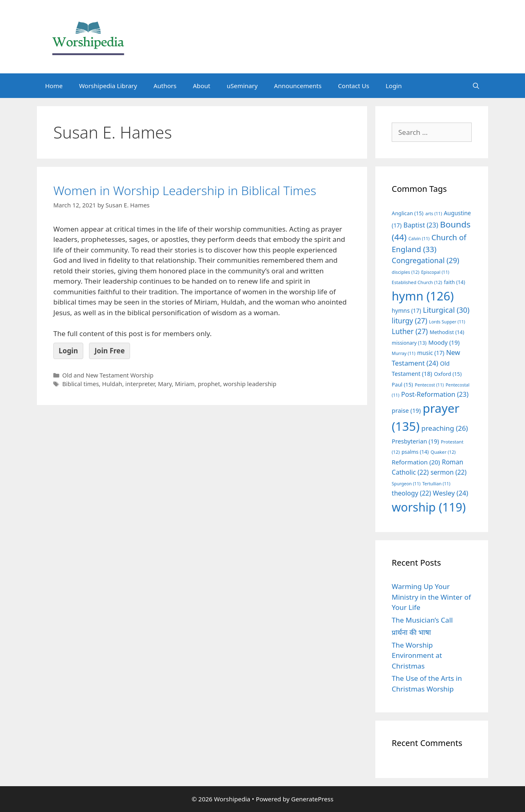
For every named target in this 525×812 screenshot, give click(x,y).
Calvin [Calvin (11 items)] (419, 239)
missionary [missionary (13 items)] (409, 343)
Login (394, 86)
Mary (165, 384)
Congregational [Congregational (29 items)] (426, 260)
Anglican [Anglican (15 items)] (407, 213)
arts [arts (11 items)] (434, 214)
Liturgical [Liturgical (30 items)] (446, 310)
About (202, 86)
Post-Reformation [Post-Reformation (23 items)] (435, 394)
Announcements (298, 86)
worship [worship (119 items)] (429, 507)
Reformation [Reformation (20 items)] (416, 462)
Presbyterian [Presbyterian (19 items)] (415, 441)
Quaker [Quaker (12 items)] (443, 452)
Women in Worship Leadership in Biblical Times (185, 190)
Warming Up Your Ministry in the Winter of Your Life (431, 597)
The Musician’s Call (422, 620)
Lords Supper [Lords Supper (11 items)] (447, 322)
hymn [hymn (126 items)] (423, 296)
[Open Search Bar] (476, 86)
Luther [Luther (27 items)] (410, 331)
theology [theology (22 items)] (411, 493)
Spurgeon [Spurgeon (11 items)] (406, 484)
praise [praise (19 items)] (406, 410)
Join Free (110, 351)
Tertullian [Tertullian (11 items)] (436, 484)
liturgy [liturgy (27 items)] (410, 321)
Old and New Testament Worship (108, 375)
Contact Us (354, 86)
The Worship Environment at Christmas (417, 655)
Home (54, 86)
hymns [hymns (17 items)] (406, 310)
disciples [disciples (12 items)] (405, 272)
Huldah (112, 384)
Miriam (185, 384)
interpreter (140, 384)
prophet (209, 384)
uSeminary (242, 86)
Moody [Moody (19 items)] (444, 342)
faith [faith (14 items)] (454, 282)
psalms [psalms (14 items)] (415, 452)
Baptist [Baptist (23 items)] (421, 225)
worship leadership (250, 384)
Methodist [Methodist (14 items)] (447, 332)
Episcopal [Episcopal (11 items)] (435, 272)
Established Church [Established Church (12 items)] (417, 282)
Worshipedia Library (108, 86)
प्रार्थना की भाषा (411, 632)
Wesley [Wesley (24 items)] (450, 493)
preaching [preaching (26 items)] (445, 428)
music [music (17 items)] (431, 353)
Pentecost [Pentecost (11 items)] (429, 385)
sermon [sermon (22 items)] (449, 472)
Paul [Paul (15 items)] (402, 384)
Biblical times (81, 384)
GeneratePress (312, 799)
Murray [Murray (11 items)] (404, 353)
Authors (165, 86)
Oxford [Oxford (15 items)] (448, 374)
